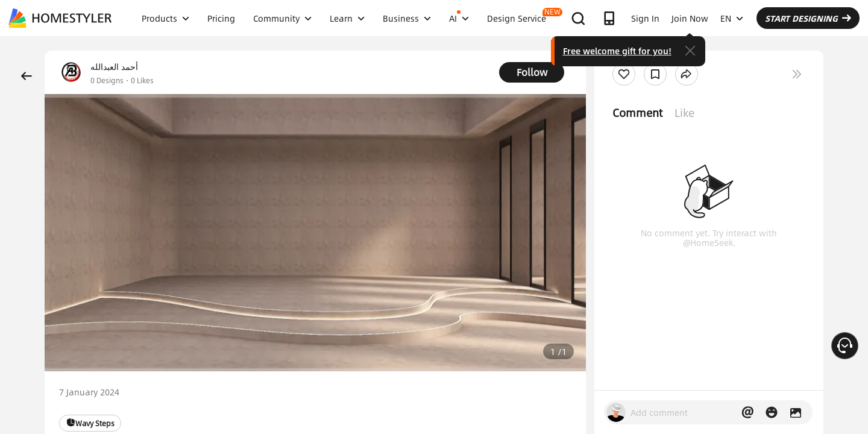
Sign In (645, 18)
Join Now (690, 18)
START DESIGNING (808, 18)
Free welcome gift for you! (617, 51)
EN (732, 18)
